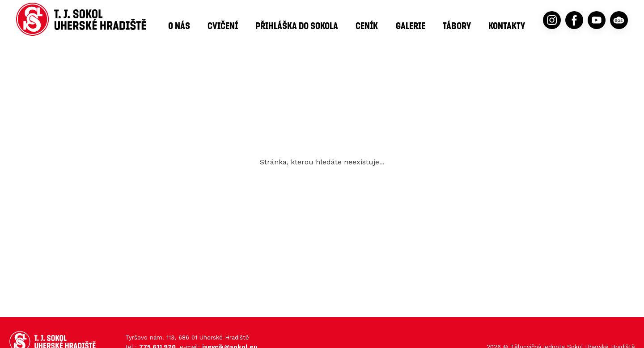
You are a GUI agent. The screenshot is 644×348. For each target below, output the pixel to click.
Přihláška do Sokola (297, 25)
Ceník (367, 25)
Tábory (457, 25)
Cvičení (223, 25)
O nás (179, 25)
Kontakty (507, 25)
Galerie (411, 25)
